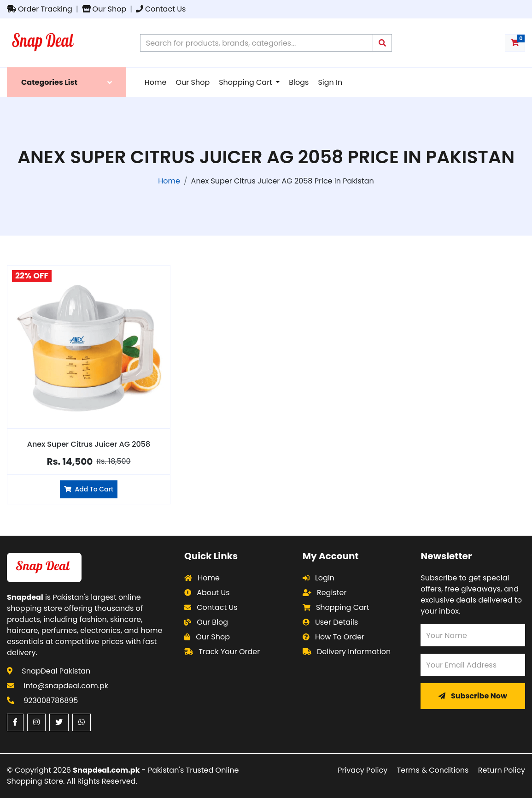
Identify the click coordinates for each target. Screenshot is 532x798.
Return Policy (502, 770)
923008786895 (51, 700)
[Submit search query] (382, 43)
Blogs (299, 82)
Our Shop (104, 9)
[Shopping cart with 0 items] (515, 43)
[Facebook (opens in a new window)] (15, 722)
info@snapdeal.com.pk (66, 686)
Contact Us (161, 9)
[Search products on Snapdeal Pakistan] (257, 43)
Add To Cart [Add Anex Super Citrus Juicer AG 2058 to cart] (89, 489)
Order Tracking (40, 9)
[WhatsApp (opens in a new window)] (82, 722)
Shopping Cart (246, 82)
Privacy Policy (362, 770)
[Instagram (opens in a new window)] (36, 722)
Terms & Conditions (433, 770)
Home (156, 82)
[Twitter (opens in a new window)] (59, 722)
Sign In (330, 82)
